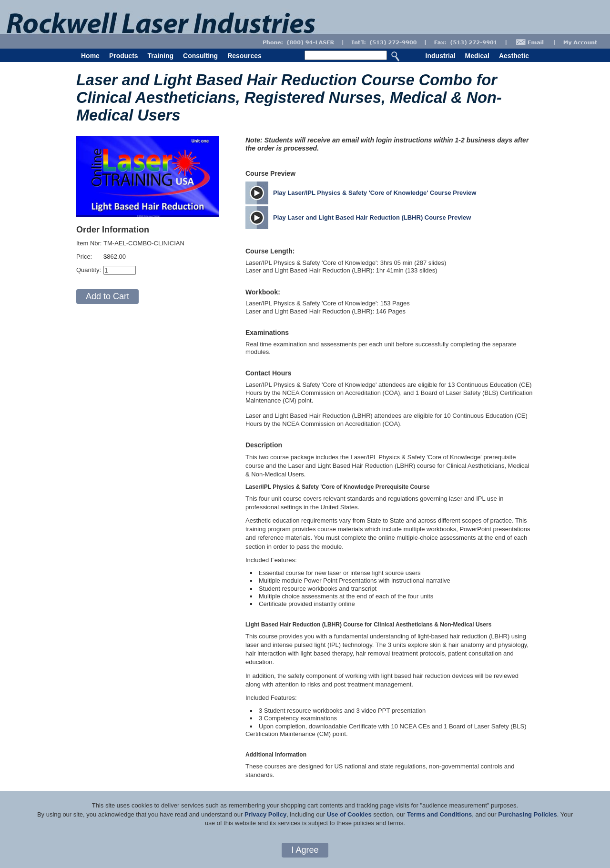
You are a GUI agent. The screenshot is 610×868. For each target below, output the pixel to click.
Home (90, 56)
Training (161, 56)
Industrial (441, 56)
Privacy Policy (265, 814)
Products (124, 56)
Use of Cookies (349, 814)
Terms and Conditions (439, 814)
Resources (244, 56)
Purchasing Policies (528, 814)
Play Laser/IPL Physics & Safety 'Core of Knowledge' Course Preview (375, 193)
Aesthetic (514, 56)
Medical (477, 56)
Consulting (200, 56)
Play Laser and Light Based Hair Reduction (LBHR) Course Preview (372, 217)
